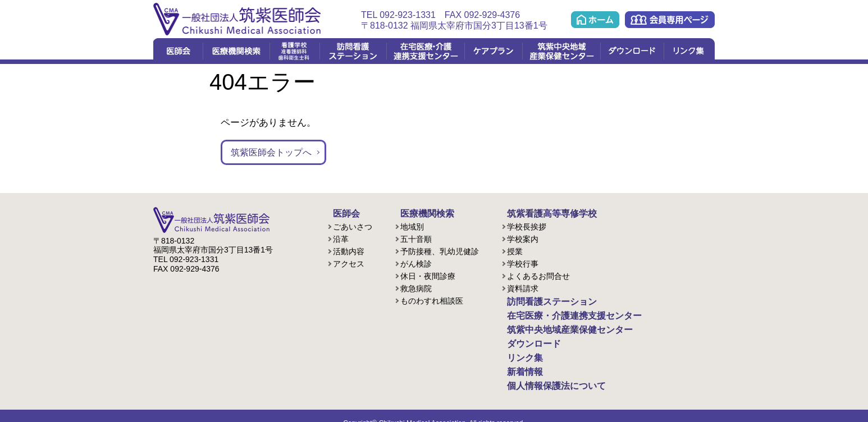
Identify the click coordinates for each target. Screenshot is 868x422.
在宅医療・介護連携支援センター (425, 51)
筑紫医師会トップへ (274, 152)
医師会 (178, 51)
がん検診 (416, 263)
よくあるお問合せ (538, 275)
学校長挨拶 (527, 226)
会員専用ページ (670, 20)
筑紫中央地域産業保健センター (561, 51)
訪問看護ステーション (353, 51)
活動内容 (349, 250)
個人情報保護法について (545, 374)
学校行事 (523, 263)
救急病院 (416, 287)
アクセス (349, 263)
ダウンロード (632, 51)
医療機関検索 (236, 51)
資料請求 (523, 287)
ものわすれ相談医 (432, 300)
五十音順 (416, 238)
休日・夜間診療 (428, 275)
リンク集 (689, 51)
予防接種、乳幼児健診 (440, 250)
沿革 (341, 238)
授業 (515, 250)
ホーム (595, 20)
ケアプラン (493, 51)
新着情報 (517, 361)
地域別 (412, 226)
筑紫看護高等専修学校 (541, 213)
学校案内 (523, 238)
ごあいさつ (353, 226)
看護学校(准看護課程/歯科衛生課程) (294, 51)
